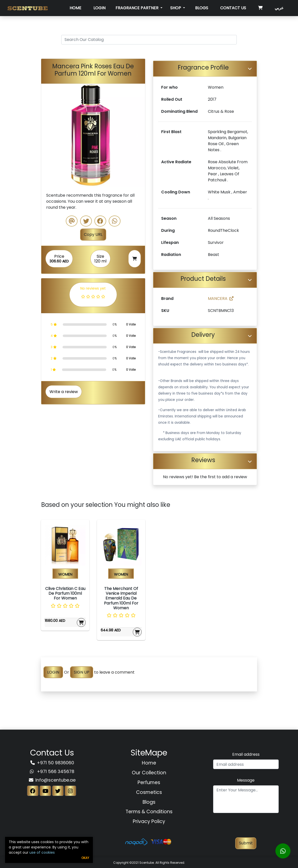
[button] (49, 135)
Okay (85, 858)
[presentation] (246, 828)
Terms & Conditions (149, 812)
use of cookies (42, 852)
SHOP (176, 8)
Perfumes (149, 782)
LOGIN (53, 672)
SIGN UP (82, 672)
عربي (279, 8)
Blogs (202, 8)
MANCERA (221, 299)
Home (75, 8)
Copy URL (93, 234)
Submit (246, 843)
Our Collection (149, 773)
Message (246, 780)
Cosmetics (149, 792)
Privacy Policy (149, 821)
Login (99, 8)
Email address (246, 754)
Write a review (64, 392)
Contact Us (233, 8)
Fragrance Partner (137, 8)
